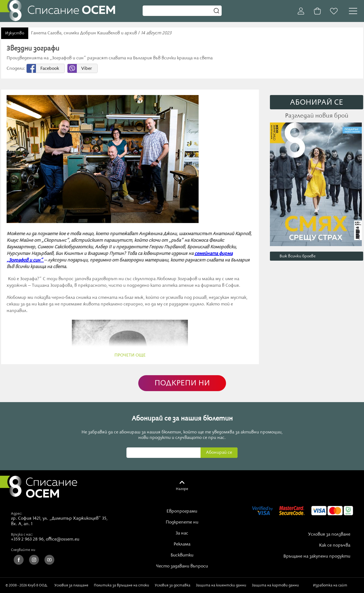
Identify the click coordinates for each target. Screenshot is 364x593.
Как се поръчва (335, 545)
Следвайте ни (23, 550)
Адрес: (17, 514)
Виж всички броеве (297, 256)
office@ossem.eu (63, 539)
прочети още (130, 355)
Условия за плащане (71, 585)
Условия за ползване (329, 534)
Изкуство (15, 33)
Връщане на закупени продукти (317, 556)
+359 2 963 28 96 (27, 539)
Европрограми (182, 511)
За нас (182, 533)
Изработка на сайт (336, 585)
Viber (87, 69)
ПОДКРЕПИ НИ (182, 383)
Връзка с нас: (22, 534)
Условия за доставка (173, 585)
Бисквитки (182, 555)
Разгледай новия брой (317, 116)
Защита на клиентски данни (221, 585)
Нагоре (182, 489)
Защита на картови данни (275, 585)
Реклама (182, 544)
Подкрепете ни (182, 522)
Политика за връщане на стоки (122, 585)
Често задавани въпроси (182, 566)
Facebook (50, 69)
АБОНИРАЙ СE (317, 103)
